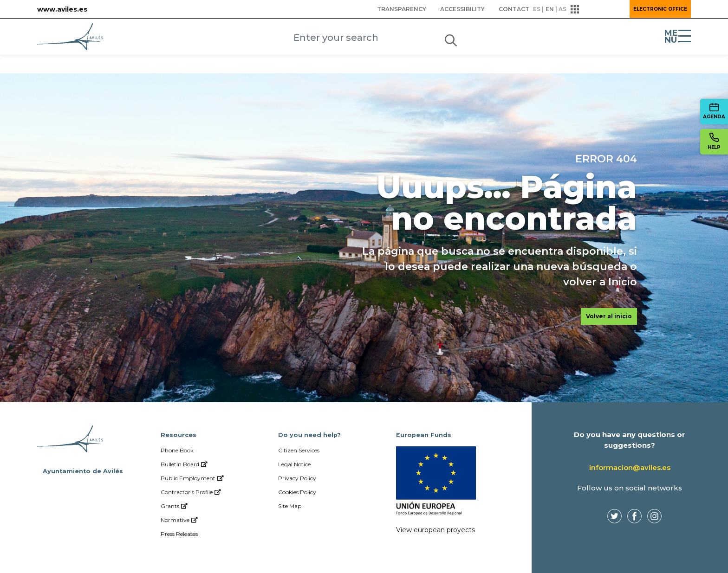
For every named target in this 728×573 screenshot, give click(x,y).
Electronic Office (660, 9)
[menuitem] (402, 9)
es (537, 9)
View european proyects (435, 530)
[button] (597, 9)
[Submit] (451, 39)
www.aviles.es (62, 9)
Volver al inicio (609, 316)
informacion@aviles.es (630, 467)
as (562, 9)
